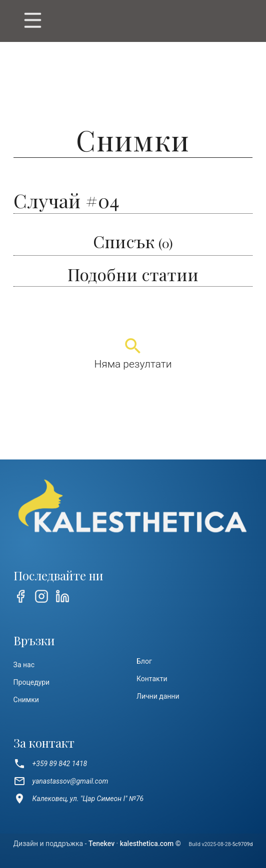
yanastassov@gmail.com (61, 781)
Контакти (152, 679)
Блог (144, 661)
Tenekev (101, 844)
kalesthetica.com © (150, 844)
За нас (24, 665)
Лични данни (158, 696)
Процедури (32, 682)
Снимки (26, 700)
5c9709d (242, 844)
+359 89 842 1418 (50, 764)
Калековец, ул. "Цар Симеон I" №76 (79, 799)
